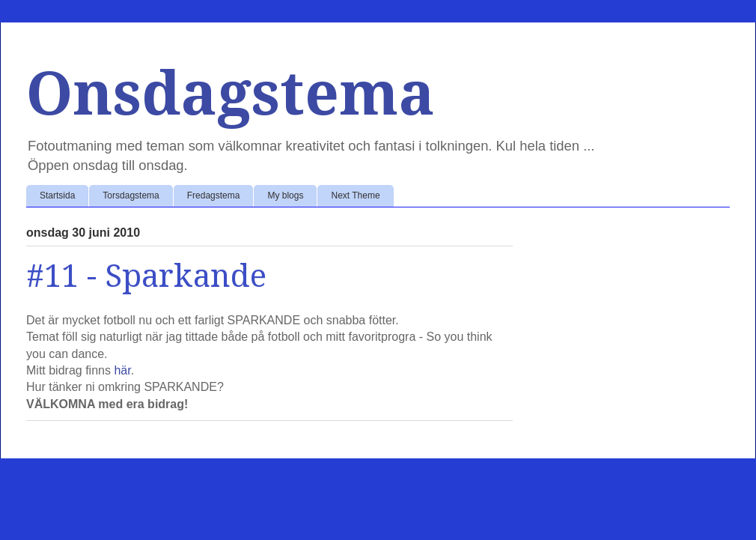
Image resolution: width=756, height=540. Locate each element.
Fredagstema (214, 195)
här (122, 370)
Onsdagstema (231, 94)
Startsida (57, 195)
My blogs (285, 195)
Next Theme (355, 195)
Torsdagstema (131, 195)
